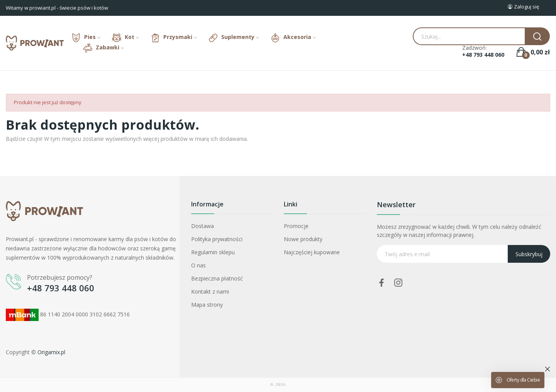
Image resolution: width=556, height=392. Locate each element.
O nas (198, 265)
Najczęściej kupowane (312, 252)
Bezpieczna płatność (217, 278)
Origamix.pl (51, 352)
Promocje (296, 226)
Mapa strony (207, 305)
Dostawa (203, 226)
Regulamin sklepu (213, 252)
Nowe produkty (303, 239)
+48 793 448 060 (483, 55)
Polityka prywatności (217, 239)
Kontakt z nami (210, 291)
